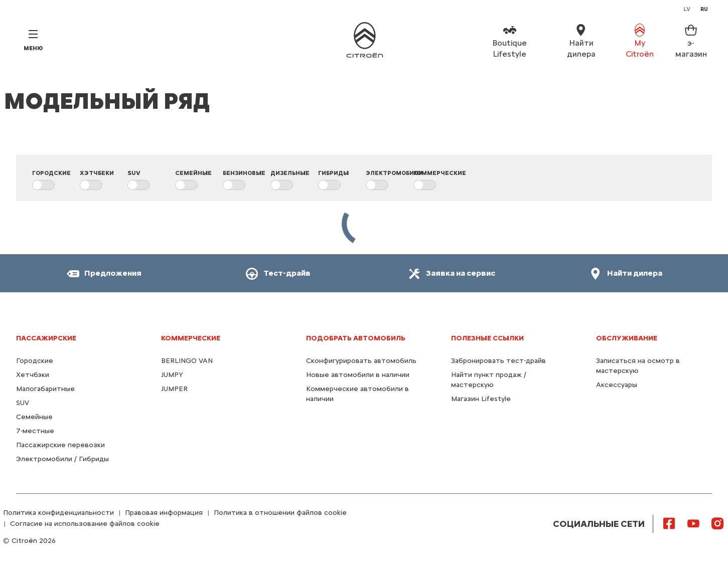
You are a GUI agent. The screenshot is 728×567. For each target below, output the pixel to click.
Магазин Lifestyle (481, 399)
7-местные (35, 431)
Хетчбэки (33, 375)
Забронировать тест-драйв (498, 361)
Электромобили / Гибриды (62, 459)
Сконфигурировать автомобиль (361, 361)
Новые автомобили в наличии (358, 375)
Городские (35, 361)
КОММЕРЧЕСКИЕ (191, 338)
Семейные (34, 417)
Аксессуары (617, 385)
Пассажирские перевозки (60, 445)
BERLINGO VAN (187, 361)
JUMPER (174, 389)
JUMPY (172, 375)
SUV (23, 403)
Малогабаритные (45, 389)
